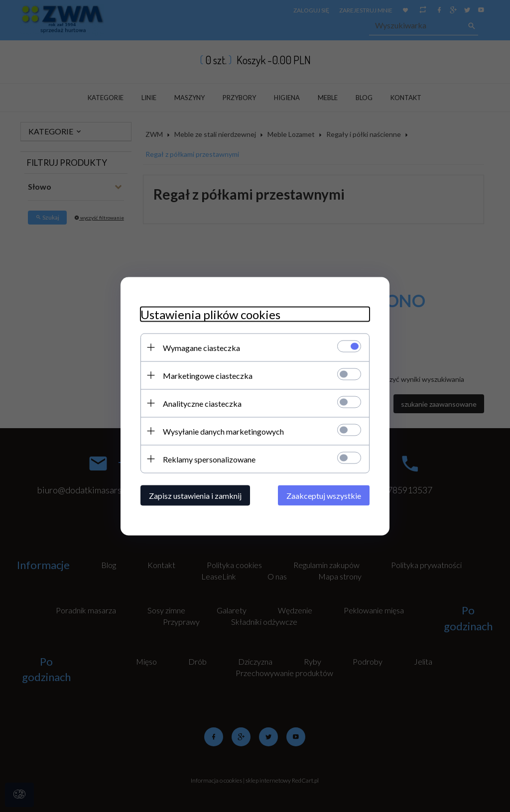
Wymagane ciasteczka (201, 347)
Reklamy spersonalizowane (209, 459)
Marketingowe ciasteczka (208, 375)
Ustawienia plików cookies (210, 314)
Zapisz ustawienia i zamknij (195, 495)
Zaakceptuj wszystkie (324, 495)
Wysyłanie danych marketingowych (223, 431)
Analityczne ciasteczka (202, 403)
